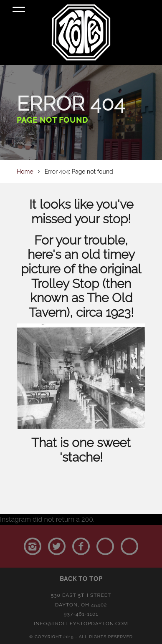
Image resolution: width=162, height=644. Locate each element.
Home (25, 172)
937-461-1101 (81, 614)
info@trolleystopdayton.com (81, 624)
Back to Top (81, 579)
